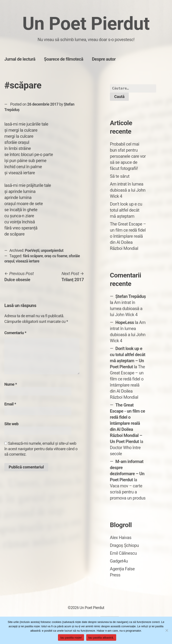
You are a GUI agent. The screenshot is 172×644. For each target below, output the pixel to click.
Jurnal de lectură (20, 59)
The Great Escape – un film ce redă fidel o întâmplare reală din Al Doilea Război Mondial (128, 236)
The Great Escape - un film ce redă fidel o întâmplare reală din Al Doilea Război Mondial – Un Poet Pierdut (127, 423)
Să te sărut (120, 176)
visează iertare (28, 261)
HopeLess (125, 322)
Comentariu (15, 333)
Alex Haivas (121, 538)
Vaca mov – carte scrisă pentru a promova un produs (128, 492)
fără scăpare (33, 256)
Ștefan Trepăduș (131, 296)
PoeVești (32, 251)
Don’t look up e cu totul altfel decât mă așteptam (126, 210)
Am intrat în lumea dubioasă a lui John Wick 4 (128, 190)
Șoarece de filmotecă (64, 59)
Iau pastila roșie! (71, 638)
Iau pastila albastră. (101, 638)
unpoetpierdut (52, 251)
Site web (11, 424)
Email (10, 404)
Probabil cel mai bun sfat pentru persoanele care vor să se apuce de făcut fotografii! (128, 156)
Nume (11, 384)
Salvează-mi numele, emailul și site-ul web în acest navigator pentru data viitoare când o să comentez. (41, 449)
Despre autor (104, 59)
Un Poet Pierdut (86, 24)
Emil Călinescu (123, 553)
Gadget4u (119, 561)
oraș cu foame (56, 256)
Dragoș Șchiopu (124, 545)
